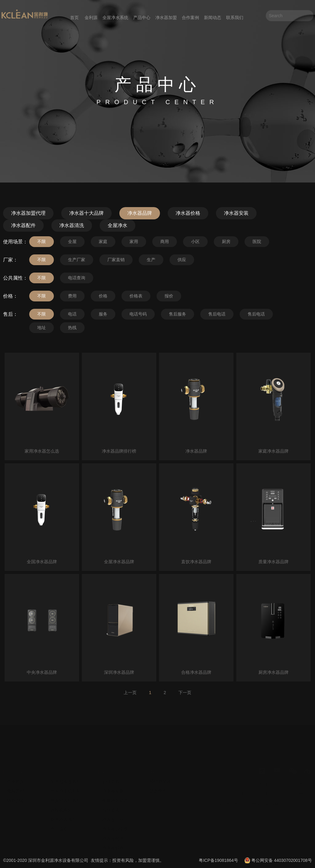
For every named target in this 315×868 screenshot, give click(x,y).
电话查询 (77, 278)
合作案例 (190, 18)
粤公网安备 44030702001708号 (282, 860)
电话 (72, 314)
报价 (169, 296)
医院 (257, 242)
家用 (134, 242)
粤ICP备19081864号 (218, 860)
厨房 (226, 242)
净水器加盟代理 (28, 213)
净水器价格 (188, 213)
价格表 (136, 296)
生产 (151, 260)
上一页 (130, 693)
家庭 (103, 242)
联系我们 (235, 18)
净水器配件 (23, 225)
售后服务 (177, 314)
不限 (42, 242)
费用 (72, 296)
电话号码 (138, 314)
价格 (103, 296)
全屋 (72, 242)
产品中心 (142, 18)
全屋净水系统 (115, 18)
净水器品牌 (140, 213)
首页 (74, 18)
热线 (72, 328)
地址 (42, 328)
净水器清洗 (72, 225)
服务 (103, 314)
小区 (195, 242)
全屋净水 (118, 225)
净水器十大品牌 (86, 213)
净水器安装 (236, 213)
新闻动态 (213, 18)
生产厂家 (77, 260)
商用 (165, 242)
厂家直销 (116, 260)
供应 (182, 260)
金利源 (91, 18)
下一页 (185, 693)
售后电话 (217, 314)
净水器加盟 (166, 18)
